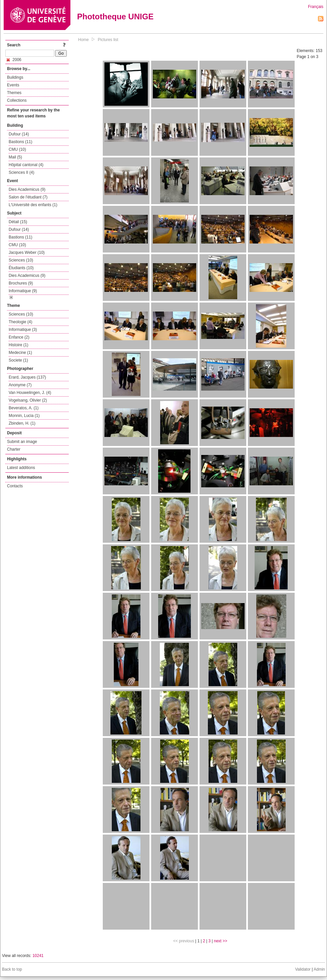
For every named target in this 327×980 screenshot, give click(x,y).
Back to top (12, 969)
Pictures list (108, 40)
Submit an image (22, 442)
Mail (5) (15, 157)
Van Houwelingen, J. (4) (30, 393)
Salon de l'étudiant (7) (28, 197)
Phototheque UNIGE (115, 17)
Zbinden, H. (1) (22, 423)
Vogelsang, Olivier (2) (28, 400)
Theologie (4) (21, 322)
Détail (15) (18, 222)
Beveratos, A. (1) (24, 408)
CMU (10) (17, 149)
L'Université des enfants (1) (33, 205)
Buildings (15, 77)
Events (13, 85)
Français (316, 7)
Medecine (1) (20, 353)
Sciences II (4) (22, 172)
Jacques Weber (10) (27, 253)
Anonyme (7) (20, 385)
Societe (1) (18, 360)
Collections (17, 100)
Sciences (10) (21, 260)
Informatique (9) (23, 291)
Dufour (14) (19, 134)
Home (83, 40)
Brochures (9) (21, 283)
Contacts (15, 486)
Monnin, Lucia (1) (24, 416)
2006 (14, 60)
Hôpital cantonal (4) (26, 165)
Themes (14, 93)
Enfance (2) (19, 337)
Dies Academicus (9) (27, 189)
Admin (319, 969)
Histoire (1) (19, 345)
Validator (303, 969)
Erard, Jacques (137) (27, 377)
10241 (38, 956)
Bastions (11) (21, 142)
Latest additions (21, 468)
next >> (221, 941)
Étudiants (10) (21, 268)
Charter (14, 449)
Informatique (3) (23, 330)
